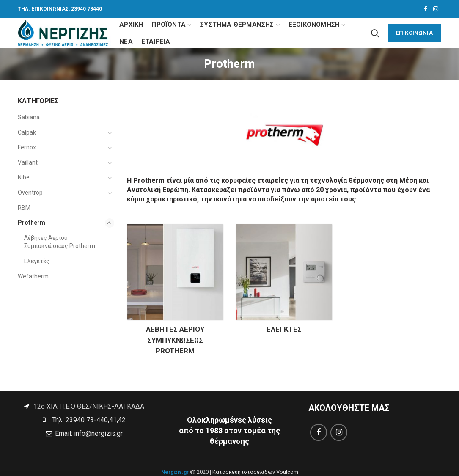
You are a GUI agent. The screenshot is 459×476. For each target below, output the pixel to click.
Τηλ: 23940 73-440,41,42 (88, 420)
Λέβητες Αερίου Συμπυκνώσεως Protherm (60, 242)
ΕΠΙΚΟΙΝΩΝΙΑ (414, 33)
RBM (24, 208)
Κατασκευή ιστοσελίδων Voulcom (255, 472)
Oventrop (30, 193)
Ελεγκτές (37, 261)
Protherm (32, 223)
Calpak (27, 132)
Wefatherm (33, 276)
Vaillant (28, 162)
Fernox (27, 147)
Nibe (24, 177)
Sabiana (29, 117)
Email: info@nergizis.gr (88, 433)
